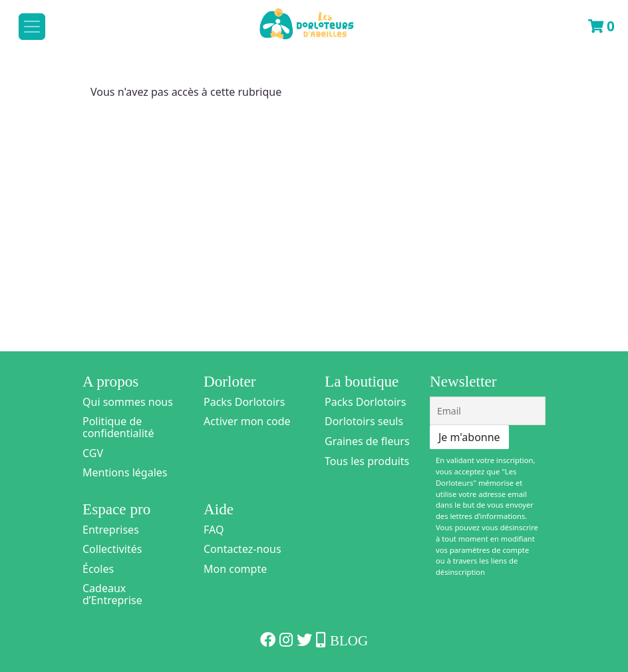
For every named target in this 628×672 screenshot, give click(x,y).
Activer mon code (247, 421)
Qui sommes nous (128, 402)
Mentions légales (125, 472)
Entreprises (111, 530)
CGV (93, 453)
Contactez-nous (242, 549)
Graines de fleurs (367, 441)
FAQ (214, 530)
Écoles (98, 569)
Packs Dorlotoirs (244, 402)
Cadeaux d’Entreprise (112, 594)
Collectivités (112, 549)
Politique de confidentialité (118, 427)
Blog (349, 641)
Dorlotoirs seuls (364, 421)
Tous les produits (367, 461)
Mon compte (235, 569)
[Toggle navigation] (32, 27)
